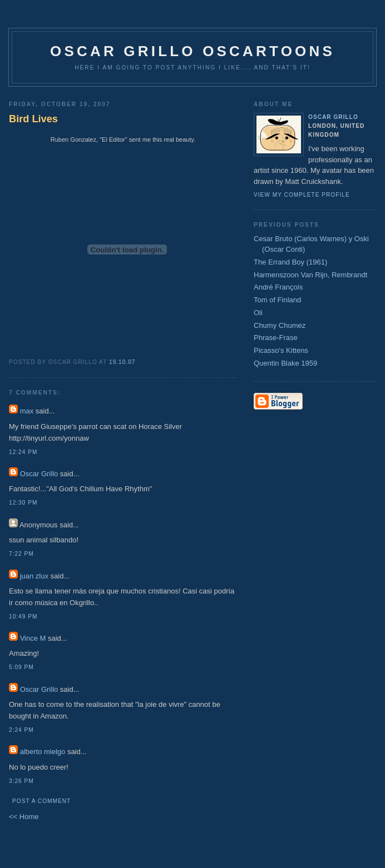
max (27, 411)
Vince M (33, 638)
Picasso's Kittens (281, 350)
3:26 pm (21, 781)
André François (278, 287)
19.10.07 (122, 362)
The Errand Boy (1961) (290, 262)
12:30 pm (23, 503)
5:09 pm (21, 667)
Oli (258, 313)
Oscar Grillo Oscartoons (192, 51)
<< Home (24, 817)
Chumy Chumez (280, 325)
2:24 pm (21, 730)
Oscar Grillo (39, 474)
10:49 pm (23, 617)
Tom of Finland (277, 300)
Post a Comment (41, 801)
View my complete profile (302, 195)
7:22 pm (21, 554)
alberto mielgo (43, 752)
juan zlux (34, 576)
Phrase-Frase (276, 338)
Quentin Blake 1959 (285, 363)
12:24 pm (23, 452)
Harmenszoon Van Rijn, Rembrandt (310, 275)
